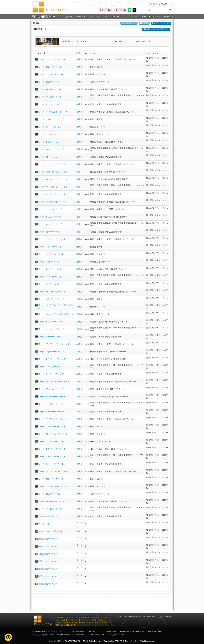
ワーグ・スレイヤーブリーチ (51, 479)
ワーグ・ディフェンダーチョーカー (54, 382)
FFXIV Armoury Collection (61, 635)
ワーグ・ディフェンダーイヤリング (54, 344)
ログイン (168, 17)
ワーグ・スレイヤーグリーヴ (51, 119)
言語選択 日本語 (159, 4)
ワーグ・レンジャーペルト (50, 269)
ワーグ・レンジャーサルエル (51, 501)
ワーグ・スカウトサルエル (50, 494)
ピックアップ (97, 17)
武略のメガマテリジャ (48, 539)
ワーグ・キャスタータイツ (50, 509)
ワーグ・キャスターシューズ (51, 149)
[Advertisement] (102, 601)
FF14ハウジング (95, 631)
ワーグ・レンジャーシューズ (51, 142)
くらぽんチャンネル (117, 635)
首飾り (79, 382)
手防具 (79, 292)
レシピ (143, 617)
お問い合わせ (166, 617)
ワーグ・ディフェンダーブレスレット (55, 164)
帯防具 (79, 59)
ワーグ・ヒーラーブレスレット (52, 194)
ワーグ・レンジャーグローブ (51, 322)
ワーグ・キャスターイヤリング (52, 367)
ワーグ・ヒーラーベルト (49, 104)
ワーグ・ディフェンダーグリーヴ (53, 112)
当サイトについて (153, 617)
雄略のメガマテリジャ (48, 546)
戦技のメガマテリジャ (48, 561)
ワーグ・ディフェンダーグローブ (53, 292)
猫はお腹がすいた (79, 631)
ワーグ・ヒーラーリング (49, 232)
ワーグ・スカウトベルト (49, 82)
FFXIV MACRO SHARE (97, 635)
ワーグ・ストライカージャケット (53, 434)
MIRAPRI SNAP (139, 631)
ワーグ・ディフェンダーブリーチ (53, 471)
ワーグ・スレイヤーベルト (50, 67)
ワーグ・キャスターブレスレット (53, 187)
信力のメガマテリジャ (48, 584)
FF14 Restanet (79, 635)
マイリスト (154, 17)
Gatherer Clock (111, 631)
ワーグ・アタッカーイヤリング (52, 352)
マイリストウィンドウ (161, 23)
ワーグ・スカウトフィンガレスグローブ (56, 314)
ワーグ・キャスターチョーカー (52, 404)
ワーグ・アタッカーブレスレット (53, 172)
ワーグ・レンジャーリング (50, 217)
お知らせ (68, 17)
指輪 (78, 202)
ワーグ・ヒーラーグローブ (50, 337)
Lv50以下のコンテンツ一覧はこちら (156, 29)
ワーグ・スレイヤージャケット (52, 427)
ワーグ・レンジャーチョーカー (52, 397)
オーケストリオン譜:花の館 (50, 531)
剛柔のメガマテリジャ (48, 576)
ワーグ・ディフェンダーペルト (52, 239)
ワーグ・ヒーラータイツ (49, 516)
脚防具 (79, 471)
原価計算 (144, 23)
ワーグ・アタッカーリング (50, 209)
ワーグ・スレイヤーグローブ (51, 299)
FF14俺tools (124, 631)
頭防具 (79, 239)
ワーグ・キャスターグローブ (51, 329)
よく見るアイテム (129, 23)
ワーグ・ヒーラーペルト (49, 284)
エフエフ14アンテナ (61, 631)
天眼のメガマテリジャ (48, 554)
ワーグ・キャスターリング (50, 224)
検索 (126, 617)
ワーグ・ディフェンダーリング (52, 202)
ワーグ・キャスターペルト (50, 277)
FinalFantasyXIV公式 (42, 631)
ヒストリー (140, 17)
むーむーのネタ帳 (41, 635)
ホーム (121, 617)
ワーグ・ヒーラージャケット (51, 464)
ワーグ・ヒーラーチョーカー (51, 412)
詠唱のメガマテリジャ (48, 569)
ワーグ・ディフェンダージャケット (54, 419)
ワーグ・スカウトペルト (49, 262)
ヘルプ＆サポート (113, 17)
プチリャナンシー (46, 524)
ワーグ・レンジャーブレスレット (53, 179)
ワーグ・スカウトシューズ (50, 134)
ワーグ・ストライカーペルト (51, 254)
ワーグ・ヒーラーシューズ (50, 157)
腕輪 (78, 164)
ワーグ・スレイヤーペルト (50, 247)
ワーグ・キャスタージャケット (52, 456)
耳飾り (79, 344)
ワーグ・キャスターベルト (50, 97)
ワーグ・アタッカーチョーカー (52, 389)
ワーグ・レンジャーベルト (50, 89)
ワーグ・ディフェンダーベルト (52, 59)
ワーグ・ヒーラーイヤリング (51, 374)
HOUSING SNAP (154, 631)
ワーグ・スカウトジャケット (51, 441)
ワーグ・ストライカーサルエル (52, 486)
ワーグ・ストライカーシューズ (52, 127)
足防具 (79, 112)
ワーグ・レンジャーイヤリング (52, 359)
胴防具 (79, 419)
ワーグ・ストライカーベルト (51, 74)
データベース (82, 17)
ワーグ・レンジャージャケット (52, 449)
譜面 (78, 531)
